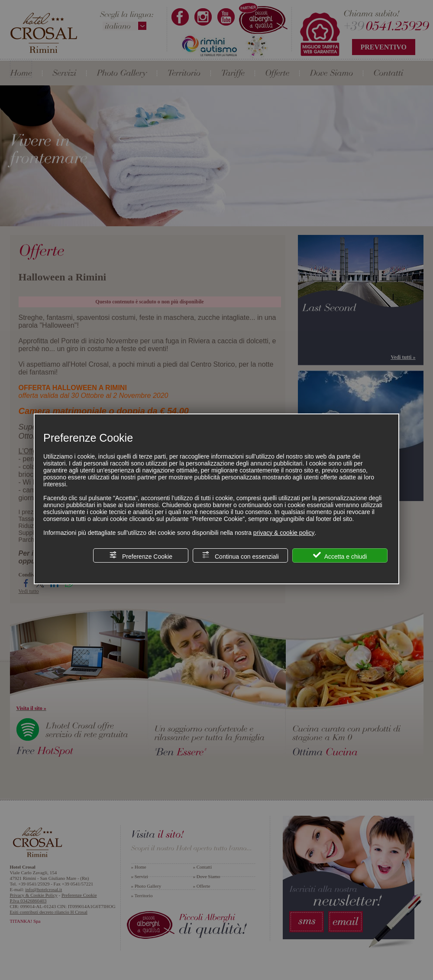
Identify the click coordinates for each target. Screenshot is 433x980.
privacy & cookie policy (284, 533)
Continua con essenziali (240, 555)
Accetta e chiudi (340, 555)
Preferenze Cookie (141, 555)
